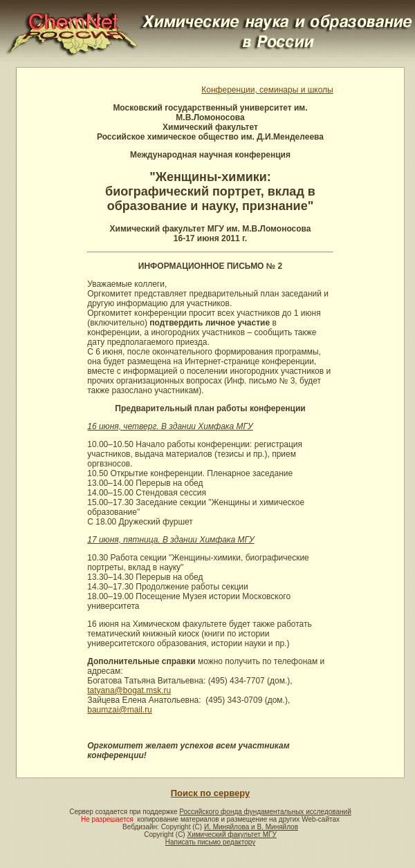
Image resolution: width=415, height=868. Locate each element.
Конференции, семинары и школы (267, 90)
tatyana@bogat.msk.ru (129, 690)
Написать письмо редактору (210, 842)
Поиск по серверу (210, 793)
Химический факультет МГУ (231, 834)
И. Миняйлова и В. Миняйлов (251, 827)
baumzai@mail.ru (120, 710)
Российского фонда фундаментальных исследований (265, 812)
